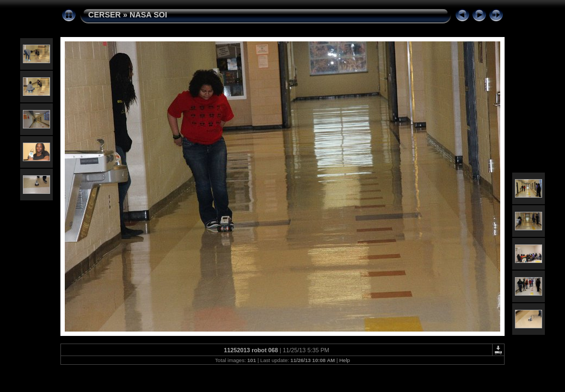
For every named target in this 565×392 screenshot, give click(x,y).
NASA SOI (148, 15)
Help (345, 360)
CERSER (105, 15)
